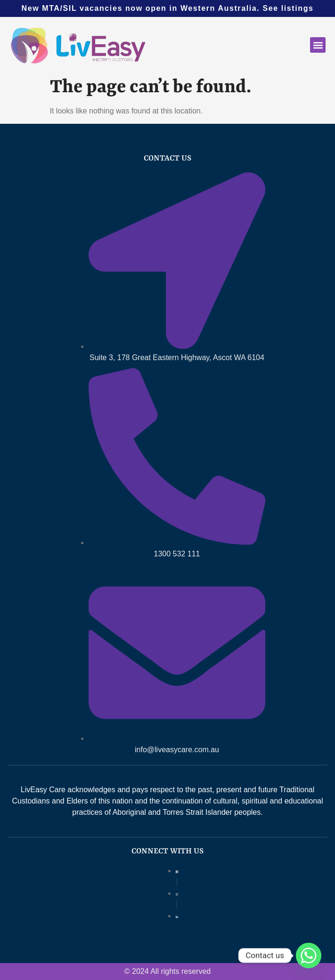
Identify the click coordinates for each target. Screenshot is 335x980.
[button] (318, 45)
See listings (288, 8)
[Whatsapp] (309, 956)
